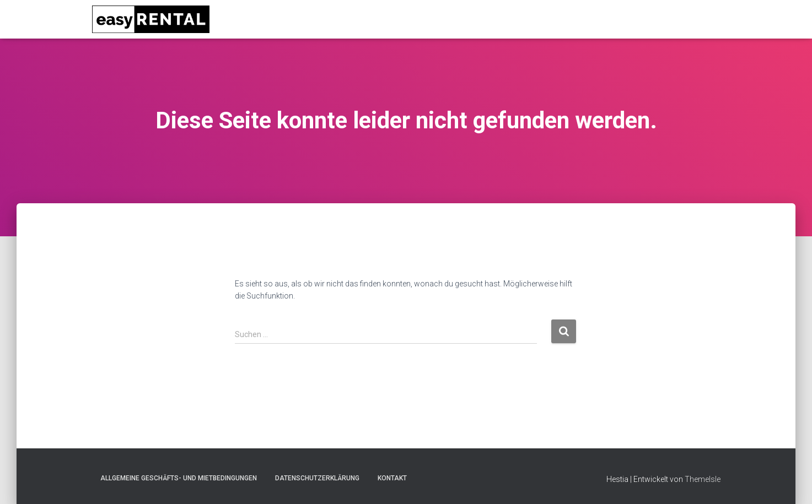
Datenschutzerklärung (317, 478)
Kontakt (392, 478)
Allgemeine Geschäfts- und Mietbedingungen (179, 478)
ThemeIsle (703, 479)
